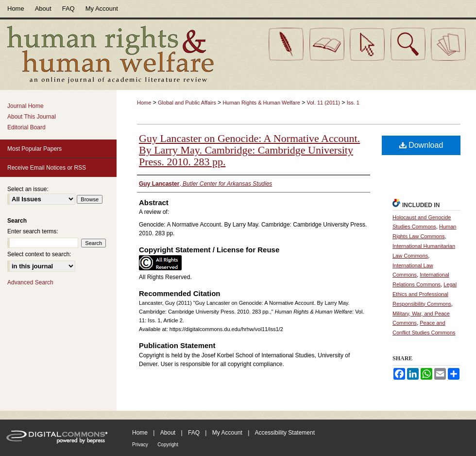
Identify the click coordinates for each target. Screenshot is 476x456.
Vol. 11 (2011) (323, 103)
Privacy (140, 445)
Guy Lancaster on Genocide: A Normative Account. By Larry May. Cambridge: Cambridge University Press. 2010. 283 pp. (249, 150)
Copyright (168, 445)
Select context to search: (39, 254)
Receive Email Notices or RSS (47, 168)
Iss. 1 (353, 103)
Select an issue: (28, 189)
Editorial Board (26, 127)
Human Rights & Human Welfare (261, 103)
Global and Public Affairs (187, 103)
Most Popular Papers (34, 149)
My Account (227, 433)
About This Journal (32, 117)
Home (144, 103)
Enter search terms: (33, 231)
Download (421, 145)
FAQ (194, 433)
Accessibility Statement (285, 433)
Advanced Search (30, 282)
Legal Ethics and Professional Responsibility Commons (425, 294)
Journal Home (25, 106)
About (168, 433)
